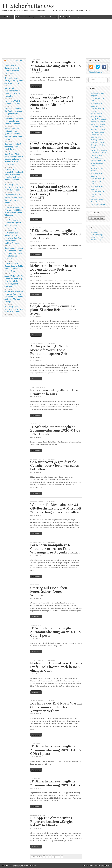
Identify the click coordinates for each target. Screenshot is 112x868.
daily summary (35, 778)
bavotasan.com (105, 866)
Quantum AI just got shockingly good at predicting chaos (13, 146)
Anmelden (94, 232)
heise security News (39, 387)
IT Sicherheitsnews (28, 6)
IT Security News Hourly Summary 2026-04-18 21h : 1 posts (14, 81)
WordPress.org (96, 240)
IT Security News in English (26, 17)
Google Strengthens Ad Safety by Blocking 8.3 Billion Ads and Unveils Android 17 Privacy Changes (14, 297)
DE (31, 94)
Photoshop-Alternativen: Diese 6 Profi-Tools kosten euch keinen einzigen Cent (56, 667)
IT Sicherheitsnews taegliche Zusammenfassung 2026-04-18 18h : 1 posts (55, 66)
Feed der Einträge (97, 235)
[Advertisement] (56, 39)
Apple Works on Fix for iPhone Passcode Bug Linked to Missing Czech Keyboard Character (14, 281)
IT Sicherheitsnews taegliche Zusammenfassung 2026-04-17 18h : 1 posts (97, 179)
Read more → (36, 86)
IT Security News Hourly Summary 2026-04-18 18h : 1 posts (14, 187)
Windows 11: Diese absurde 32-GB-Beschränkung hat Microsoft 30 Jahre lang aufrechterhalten (56, 508)
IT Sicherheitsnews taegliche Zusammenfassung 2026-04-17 (55, 783)
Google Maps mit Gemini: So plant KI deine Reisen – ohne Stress (53, 310)
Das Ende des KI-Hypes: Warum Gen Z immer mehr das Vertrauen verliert (56, 707)
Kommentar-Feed (97, 237)
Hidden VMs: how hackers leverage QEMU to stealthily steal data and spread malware (13, 134)
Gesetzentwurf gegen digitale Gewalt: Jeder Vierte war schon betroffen (55, 466)
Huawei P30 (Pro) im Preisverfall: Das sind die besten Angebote (98, 202)
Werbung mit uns (67, 17)
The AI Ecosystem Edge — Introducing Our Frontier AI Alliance (14, 121)
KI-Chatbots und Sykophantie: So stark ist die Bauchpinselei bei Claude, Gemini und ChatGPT (54, 192)
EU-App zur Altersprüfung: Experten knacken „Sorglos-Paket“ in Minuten (53, 822)
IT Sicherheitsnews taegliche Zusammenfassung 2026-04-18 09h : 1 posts (55, 632)
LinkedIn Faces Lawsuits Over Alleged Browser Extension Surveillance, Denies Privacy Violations (14, 174)
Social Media (6, 17)
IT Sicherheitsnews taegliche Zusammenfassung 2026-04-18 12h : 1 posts (55, 430)
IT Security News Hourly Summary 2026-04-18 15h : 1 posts (14, 309)
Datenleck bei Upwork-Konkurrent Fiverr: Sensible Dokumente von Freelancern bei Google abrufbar (98, 129)
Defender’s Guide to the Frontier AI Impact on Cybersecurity (13, 111)
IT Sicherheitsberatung (48, 17)
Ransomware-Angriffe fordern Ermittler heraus (54, 392)
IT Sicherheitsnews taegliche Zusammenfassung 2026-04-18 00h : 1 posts (55, 750)
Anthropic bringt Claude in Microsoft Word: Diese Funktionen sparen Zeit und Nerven (52, 352)
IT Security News (14, 61)
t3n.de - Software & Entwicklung (43, 94)
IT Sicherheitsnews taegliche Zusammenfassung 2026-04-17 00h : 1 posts (97, 192)
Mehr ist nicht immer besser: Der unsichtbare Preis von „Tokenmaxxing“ (53, 269)
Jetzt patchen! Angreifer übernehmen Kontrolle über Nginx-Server (99, 153)
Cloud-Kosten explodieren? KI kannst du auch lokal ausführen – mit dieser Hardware (55, 148)
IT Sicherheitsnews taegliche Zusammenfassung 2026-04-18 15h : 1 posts (55, 234)
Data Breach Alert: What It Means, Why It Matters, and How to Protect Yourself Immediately (14, 159)
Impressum (81, 17)
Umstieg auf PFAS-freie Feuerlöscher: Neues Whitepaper (49, 591)
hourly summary (36, 59)
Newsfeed (36, 585)
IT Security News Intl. (96, 72)
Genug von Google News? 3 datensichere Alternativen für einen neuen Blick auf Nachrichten (54, 103)
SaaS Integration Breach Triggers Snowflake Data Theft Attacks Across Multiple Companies (13, 238)
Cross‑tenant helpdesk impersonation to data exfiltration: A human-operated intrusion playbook (14, 253)
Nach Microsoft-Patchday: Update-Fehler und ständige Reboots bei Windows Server (98, 142)
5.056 (58, 857)
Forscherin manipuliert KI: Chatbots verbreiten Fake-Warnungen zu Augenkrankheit (55, 549)
